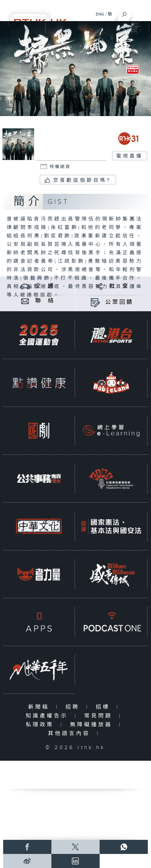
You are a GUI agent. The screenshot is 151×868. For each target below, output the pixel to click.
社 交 (119, 286)
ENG (100, 14)
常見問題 (100, 716)
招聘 (74, 707)
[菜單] (141, 13)
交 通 (45, 286)
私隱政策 (41, 725)
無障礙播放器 (93, 725)
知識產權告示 (48, 716)
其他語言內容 (71, 733)
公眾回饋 (119, 302)
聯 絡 (45, 301)
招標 (104, 707)
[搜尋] (124, 13)
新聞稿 (40, 707)
